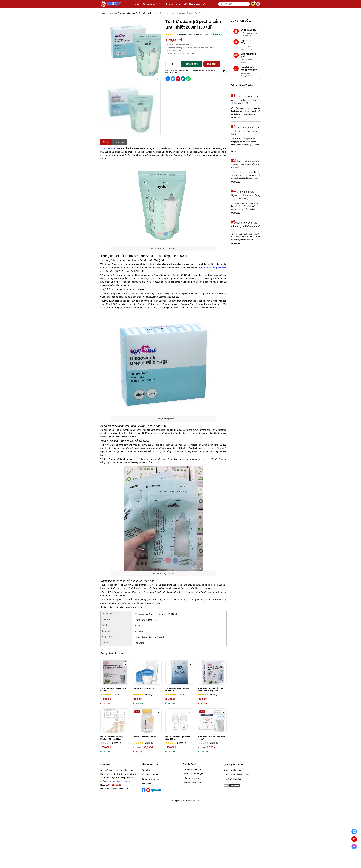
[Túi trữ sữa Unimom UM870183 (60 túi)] (115, 672)
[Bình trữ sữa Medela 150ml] (147, 721)
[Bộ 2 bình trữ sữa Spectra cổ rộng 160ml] (180, 721)
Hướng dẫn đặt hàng (192, 769)
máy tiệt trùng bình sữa (215, 268)
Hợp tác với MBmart (150, 774)
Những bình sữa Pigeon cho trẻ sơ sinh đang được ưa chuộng (245, 195)
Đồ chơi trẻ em (150, 4)
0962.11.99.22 (115, 785)
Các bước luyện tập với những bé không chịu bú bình (245, 226)
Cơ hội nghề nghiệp (150, 779)
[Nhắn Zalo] (354, 832)
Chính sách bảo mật (233, 770)
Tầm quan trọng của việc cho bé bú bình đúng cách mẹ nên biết (244, 100)
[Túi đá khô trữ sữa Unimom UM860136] (180, 672)
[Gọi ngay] (354, 839)
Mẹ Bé (137, 4)
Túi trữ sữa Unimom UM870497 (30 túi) (211, 738)
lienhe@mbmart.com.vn (117, 789)
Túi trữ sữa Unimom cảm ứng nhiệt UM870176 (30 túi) (211, 690)
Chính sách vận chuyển (193, 774)
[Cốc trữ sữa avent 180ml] (147, 672)
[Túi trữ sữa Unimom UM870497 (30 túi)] (212, 721)
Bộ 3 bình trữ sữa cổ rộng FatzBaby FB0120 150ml (112, 738)
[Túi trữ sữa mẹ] (108, 148)
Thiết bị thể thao (167, 4)
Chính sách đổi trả (191, 778)
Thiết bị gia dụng (197, 4)
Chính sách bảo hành (192, 783)
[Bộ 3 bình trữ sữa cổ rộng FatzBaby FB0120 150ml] (115, 721)
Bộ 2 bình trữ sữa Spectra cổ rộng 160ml (178, 738)
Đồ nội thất (182, 4)
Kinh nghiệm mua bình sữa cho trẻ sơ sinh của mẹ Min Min (245, 164)
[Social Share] (168, 79)
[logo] (111, 4)
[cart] (253, 4)
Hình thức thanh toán (233, 779)
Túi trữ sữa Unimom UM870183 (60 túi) (114, 690)
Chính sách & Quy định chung (237, 774)
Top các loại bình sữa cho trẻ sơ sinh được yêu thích (245, 131)
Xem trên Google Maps (120, 781)
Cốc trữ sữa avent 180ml (143, 688)
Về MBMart (146, 770)
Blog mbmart (147, 783)
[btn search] (222, 4)
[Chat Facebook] (354, 846)
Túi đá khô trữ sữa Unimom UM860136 (177, 690)
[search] (234, 4)
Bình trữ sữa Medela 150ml (145, 737)
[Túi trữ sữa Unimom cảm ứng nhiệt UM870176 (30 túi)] (212, 672)
